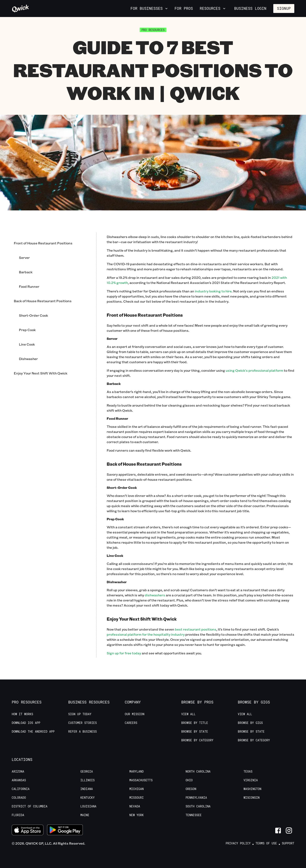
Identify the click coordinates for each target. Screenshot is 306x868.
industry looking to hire (213, 291)
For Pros (184, 8)
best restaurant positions (196, 629)
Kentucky (87, 798)
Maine (85, 815)
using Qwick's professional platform (254, 370)
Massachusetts (141, 780)
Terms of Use (266, 843)
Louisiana (88, 806)
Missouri (137, 798)
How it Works (22, 714)
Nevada (135, 806)
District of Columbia (30, 806)
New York (137, 815)
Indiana (87, 789)
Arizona (18, 772)
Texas (248, 772)
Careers (131, 723)
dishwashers (155, 595)
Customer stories (82, 723)
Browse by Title (195, 723)
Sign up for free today (124, 653)
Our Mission (135, 714)
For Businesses (149, 8)
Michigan (137, 789)
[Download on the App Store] (28, 831)
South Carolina (198, 806)
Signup (284, 8)
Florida (18, 815)
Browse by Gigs (250, 723)
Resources (213, 8)
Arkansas (19, 780)
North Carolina (198, 772)
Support (288, 843)
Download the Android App (33, 732)
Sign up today (80, 714)
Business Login (250, 8)
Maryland (137, 772)
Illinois (87, 780)
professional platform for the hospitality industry (146, 634)
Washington (252, 789)
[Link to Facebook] (278, 830)
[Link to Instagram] (289, 830)
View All (188, 714)
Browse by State (195, 732)
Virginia (251, 780)
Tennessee (194, 815)
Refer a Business (82, 732)
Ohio (189, 780)
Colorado (19, 798)
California (21, 789)
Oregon (191, 789)
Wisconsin (252, 798)
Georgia (87, 772)
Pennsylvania (196, 798)
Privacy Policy (238, 843)
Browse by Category (197, 740)
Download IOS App (26, 723)
